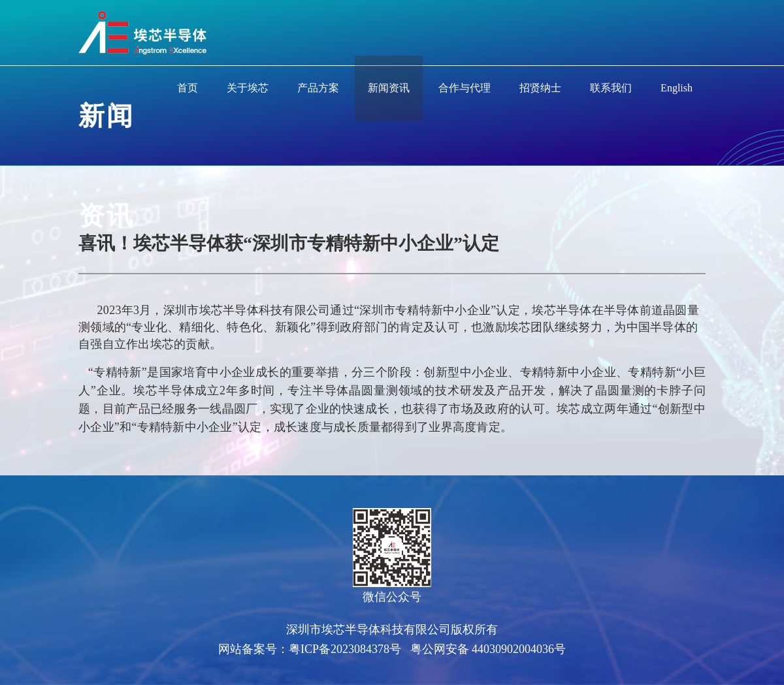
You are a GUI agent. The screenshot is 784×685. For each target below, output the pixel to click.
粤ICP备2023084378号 (345, 649)
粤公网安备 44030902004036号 (488, 649)
